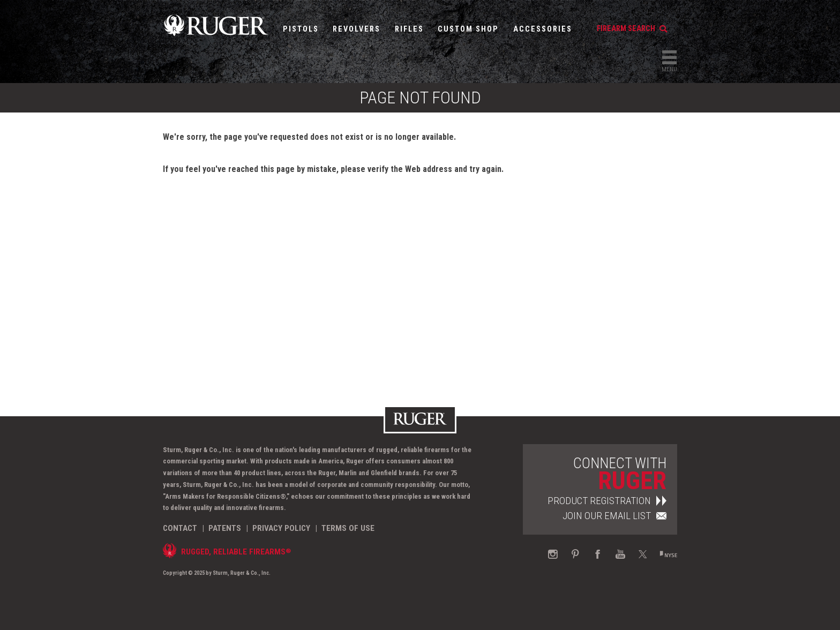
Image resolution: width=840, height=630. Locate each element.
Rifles (409, 29)
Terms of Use (348, 528)
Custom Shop (468, 29)
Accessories (543, 29)
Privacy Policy (281, 528)
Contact (180, 528)
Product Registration (607, 501)
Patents (225, 528)
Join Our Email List (614, 516)
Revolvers (357, 29)
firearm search (632, 29)
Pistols (301, 29)
